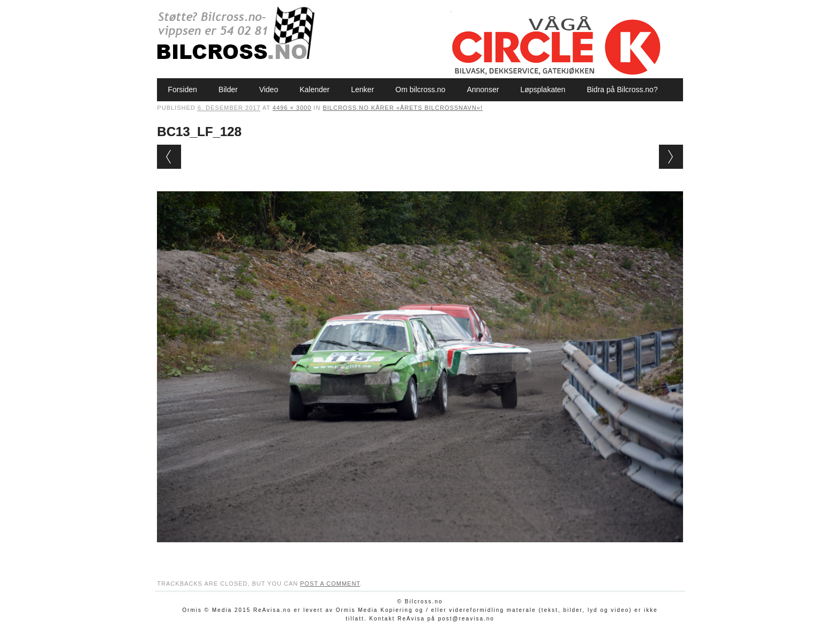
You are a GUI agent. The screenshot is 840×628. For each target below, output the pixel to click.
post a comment (330, 584)
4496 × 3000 (292, 108)
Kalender (314, 89)
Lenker (362, 89)
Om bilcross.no (420, 89)
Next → (671, 157)
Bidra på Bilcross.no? (622, 89)
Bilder (228, 89)
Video (269, 89)
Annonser (483, 89)
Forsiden (182, 89)
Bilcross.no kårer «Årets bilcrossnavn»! (403, 108)
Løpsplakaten (543, 89)
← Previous (169, 157)
